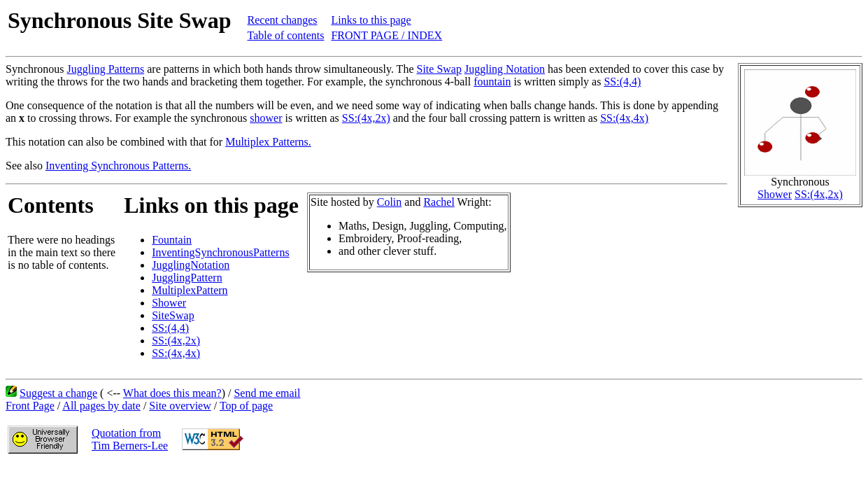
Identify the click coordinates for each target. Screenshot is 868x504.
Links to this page (371, 20)
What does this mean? (172, 393)
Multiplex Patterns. (268, 142)
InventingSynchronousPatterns (220, 252)
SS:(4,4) (622, 82)
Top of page (246, 406)
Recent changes (283, 20)
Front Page (30, 406)
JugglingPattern (187, 278)
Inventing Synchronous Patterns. (118, 166)
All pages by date (101, 406)
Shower (775, 194)
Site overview (180, 406)
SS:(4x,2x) (819, 194)
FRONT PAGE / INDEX (386, 35)
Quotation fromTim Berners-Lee (130, 439)
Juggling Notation (505, 69)
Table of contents (286, 35)
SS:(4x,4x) (624, 118)
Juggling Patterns (106, 69)
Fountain (172, 240)
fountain (492, 82)
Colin (390, 202)
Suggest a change (58, 393)
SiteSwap (173, 315)
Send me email (267, 393)
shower (266, 118)
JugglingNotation (191, 265)
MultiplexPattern (190, 290)
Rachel (439, 202)
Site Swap (439, 69)
